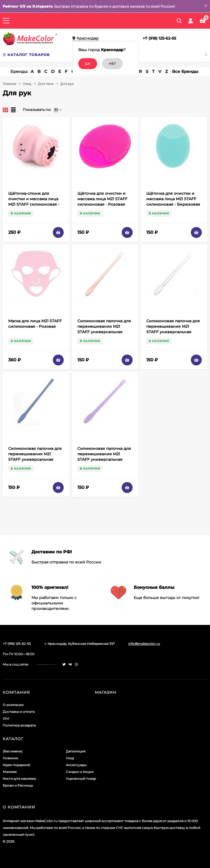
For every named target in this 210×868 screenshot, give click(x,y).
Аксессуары (76, 765)
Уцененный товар (81, 779)
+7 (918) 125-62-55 (159, 38)
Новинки (10, 758)
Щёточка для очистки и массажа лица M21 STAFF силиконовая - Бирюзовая (173, 199)
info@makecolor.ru (144, 644)
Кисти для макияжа (19, 779)
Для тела (46, 84)
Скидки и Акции (80, 772)
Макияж (10, 772)
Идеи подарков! (16, 765)
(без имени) (13, 751)
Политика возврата (19, 725)
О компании (13, 705)
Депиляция (76, 751)
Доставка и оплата (19, 712)
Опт (6, 718)
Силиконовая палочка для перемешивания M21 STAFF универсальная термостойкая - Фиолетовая (104, 459)
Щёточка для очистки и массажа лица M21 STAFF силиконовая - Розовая (102, 199)
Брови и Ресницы (18, 785)
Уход (27, 84)
